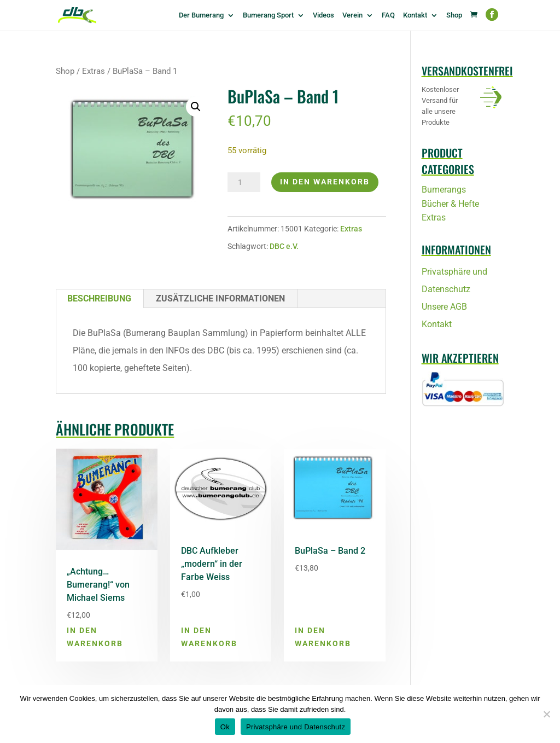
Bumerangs (444, 190)
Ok (225, 727)
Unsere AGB (444, 307)
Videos (323, 15)
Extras (94, 71)
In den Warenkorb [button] (95, 637)
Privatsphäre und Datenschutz (296, 727)
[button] (196, 107)
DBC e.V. (284, 246)
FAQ (388, 15)
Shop (454, 15)
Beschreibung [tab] (99, 298)
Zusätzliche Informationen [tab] (220, 298)
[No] (546, 714)
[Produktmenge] (244, 182)
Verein (352, 15)
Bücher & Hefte (450, 204)
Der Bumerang (201, 15)
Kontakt (415, 15)
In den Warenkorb (325, 182)
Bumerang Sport (268, 15)
